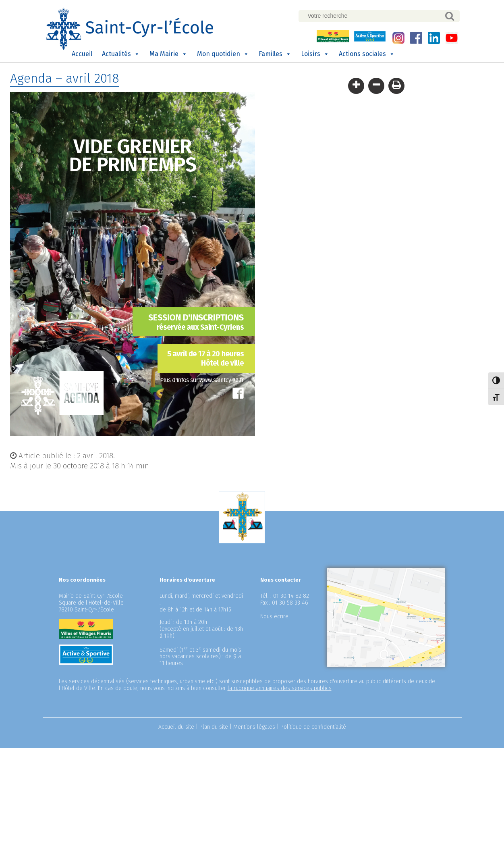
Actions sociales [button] (367, 54)
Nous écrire (274, 617)
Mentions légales (254, 727)
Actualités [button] (121, 54)
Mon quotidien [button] (223, 54)
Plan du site (214, 727)
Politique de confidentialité (313, 727)
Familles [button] (275, 54)
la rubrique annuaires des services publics (280, 688)
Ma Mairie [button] (168, 54)
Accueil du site (176, 727)
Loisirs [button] (315, 54)
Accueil (82, 54)
